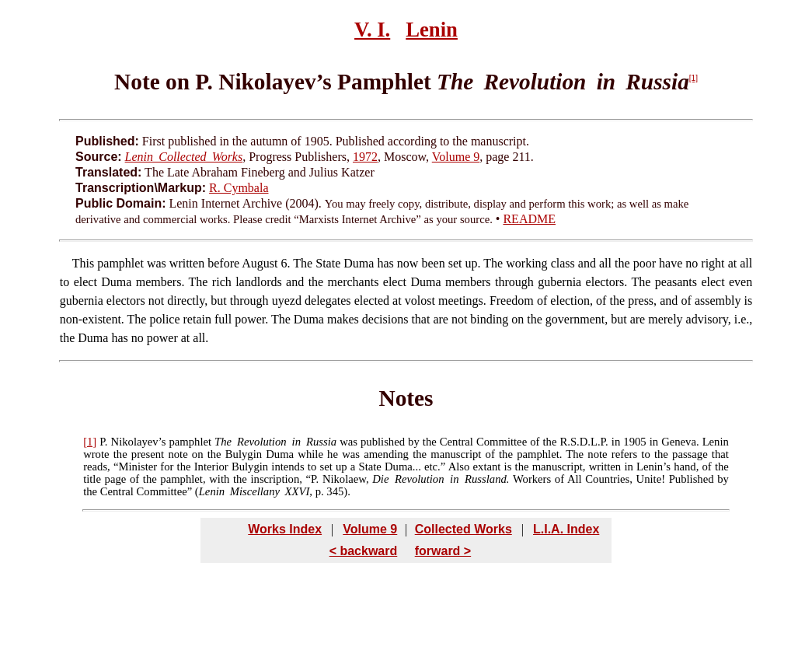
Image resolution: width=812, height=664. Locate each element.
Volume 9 (456, 157)
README (529, 219)
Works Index (285, 529)
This (83, 263)
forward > (443, 551)
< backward (364, 551)
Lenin (432, 30)
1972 (365, 157)
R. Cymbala (239, 188)
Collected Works (464, 529)
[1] (694, 78)
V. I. (372, 30)
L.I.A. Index (566, 529)
